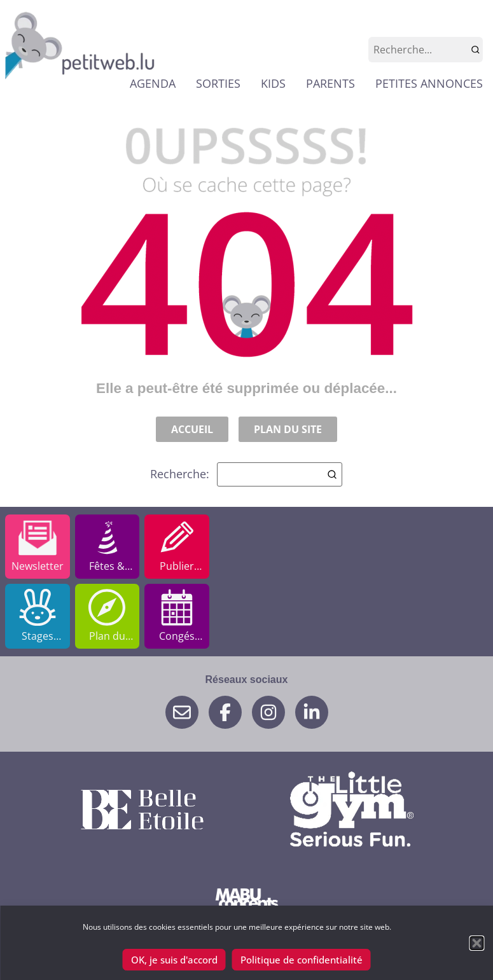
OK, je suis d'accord (174, 960)
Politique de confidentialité (302, 960)
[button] (476, 943)
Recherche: (246, 474)
